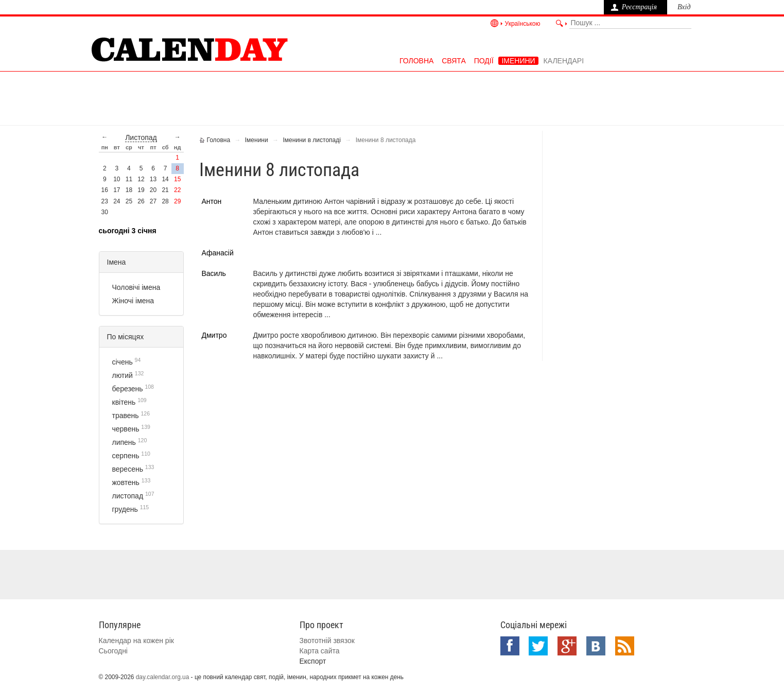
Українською (523, 24)
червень (126, 429)
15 (177, 179)
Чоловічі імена (136, 287)
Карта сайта (320, 651)
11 (129, 179)
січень (123, 362)
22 (177, 190)
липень (124, 442)
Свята (454, 61)
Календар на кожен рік (136, 641)
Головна (416, 61)
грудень (125, 509)
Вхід (684, 7)
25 (129, 201)
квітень (124, 402)
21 (165, 190)
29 (177, 201)
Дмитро (214, 335)
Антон (212, 201)
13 (153, 179)
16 (105, 190)
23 (105, 201)
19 (141, 190)
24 (117, 201)
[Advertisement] (392, 97)
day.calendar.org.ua (163, 677)
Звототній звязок (327, 641)
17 (117, 190)
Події (484, 61)
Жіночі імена (133, 301)
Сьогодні (113, 651)
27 (153, 201)
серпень (126, 456)
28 (165, 201)
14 (165, 179)
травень (126, 416)
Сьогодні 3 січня (128, 231)
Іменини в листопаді (312, 140)
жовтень (126, 482)
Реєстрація (639, 7)
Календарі (564, 61)
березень (128, 389)
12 (141, 179)
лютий (123, 375)
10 (117, 179)
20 (153, 190)
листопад (141, 137)
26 (141, 201)
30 (105, 212)
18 (129, 190)
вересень (128, 469)
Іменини (518, 61)
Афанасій (218, 253)
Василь (214, 273)
